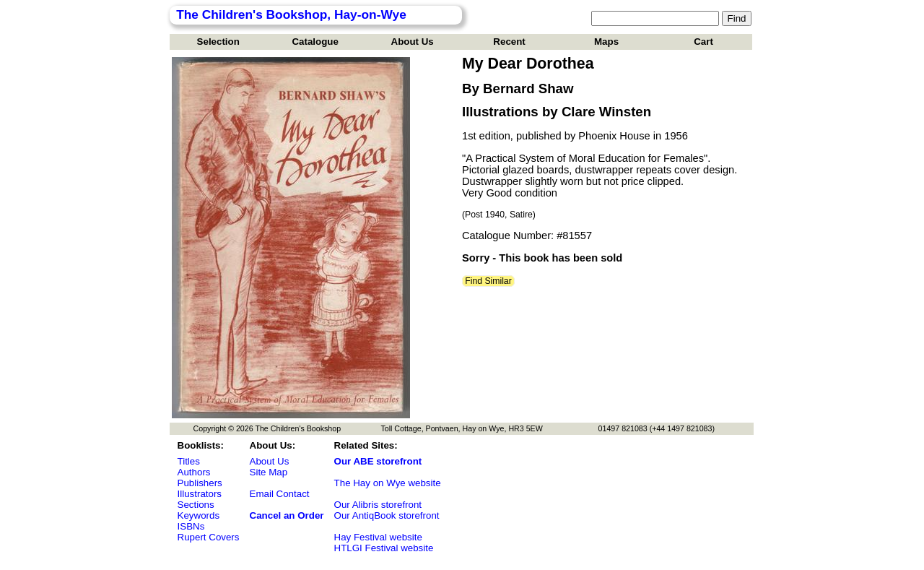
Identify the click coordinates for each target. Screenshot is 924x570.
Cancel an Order (287, 515)
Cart (703, 42)
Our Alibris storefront (378, 505)
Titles (189, 461)
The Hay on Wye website (388, 483)
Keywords (199, 515)
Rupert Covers (209, 537)
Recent (509, 42)
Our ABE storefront (378, 461)
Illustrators (200, 494)
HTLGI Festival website (384, 548)
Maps (606, 42)
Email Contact (280, 494)
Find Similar (488, 281)
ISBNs (191, 526)
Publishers (200, 483)
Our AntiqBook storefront (387, 515)
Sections (196, 505)
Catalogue (315, 42)
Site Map (269, 472)
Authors (194, 472)
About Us (413, 42)
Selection (218, 42)
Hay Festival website (378, 537)
